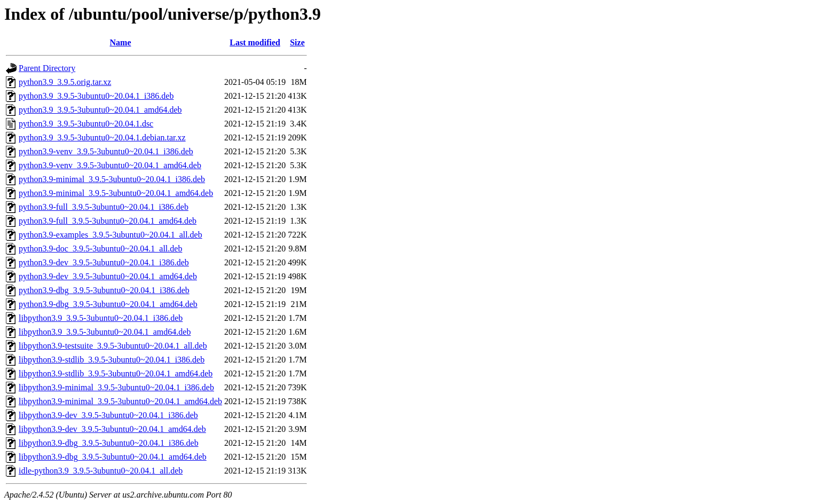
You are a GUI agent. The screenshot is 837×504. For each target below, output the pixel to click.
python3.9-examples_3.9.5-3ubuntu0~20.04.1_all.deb (110, 235)
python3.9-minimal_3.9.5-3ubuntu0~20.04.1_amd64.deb (116, 193)
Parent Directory (47, 68)
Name (121, 42)
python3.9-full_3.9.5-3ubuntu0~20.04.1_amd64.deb (108, 221)
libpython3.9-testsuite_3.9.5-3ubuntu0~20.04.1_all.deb (113, 346)
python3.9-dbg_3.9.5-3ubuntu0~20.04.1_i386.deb (104, 290)
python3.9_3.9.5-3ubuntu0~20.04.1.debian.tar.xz (102, 137)
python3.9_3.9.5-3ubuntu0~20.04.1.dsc (86, 124)
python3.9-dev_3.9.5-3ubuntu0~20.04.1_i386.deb (104, 262)
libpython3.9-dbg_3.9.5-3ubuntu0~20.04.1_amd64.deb (113, 457)
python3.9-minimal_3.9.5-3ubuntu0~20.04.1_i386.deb (112, 179)
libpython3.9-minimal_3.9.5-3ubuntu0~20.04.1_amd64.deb (120, 401)
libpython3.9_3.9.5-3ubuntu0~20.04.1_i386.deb (101, 318)
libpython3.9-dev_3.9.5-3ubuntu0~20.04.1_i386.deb (108, 415)
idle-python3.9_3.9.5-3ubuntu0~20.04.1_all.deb (101, 471)
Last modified (255, 42)
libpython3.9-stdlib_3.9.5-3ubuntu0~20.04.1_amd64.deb (116, 373)
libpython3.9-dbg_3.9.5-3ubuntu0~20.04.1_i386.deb (109, 443)
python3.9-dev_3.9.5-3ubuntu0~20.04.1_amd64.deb (108, 276)
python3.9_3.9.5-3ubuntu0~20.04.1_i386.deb (96, 96)
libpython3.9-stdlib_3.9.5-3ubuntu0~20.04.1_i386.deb (112, 360)
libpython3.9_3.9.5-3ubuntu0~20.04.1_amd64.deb (105, 332)
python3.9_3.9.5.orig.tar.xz (65, 82)
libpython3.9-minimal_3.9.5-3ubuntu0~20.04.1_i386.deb (116, 387)
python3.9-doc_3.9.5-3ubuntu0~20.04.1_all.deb (100, 249)
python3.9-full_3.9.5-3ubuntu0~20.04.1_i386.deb (104, 207)
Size (297, 42)
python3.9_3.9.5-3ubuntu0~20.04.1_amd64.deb (100, 110)
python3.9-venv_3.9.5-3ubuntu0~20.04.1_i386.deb (106, 151)
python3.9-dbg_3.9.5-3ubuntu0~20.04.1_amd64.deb (108, 304)
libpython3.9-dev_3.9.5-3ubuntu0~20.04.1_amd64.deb (112, 429)
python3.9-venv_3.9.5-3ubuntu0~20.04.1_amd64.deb (110, 165)
